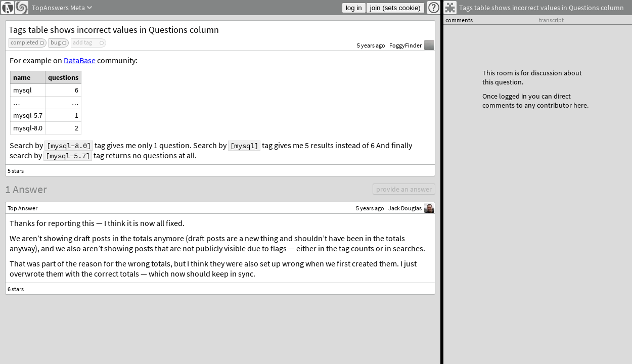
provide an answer (404, 189)
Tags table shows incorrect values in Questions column (114, 30)
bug (56, 42)
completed (25, 42)
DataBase (80, 60)
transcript (551, 20)
